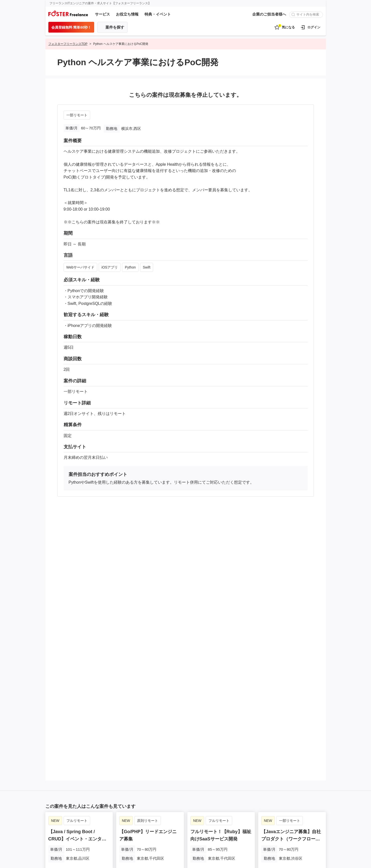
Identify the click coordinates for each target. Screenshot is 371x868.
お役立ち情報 (127, 14)
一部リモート (77, 115)
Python (130, 267)
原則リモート (148, 820)
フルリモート (77, 820)
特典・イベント (158, 14)
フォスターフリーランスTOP (68, 44)
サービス (102, 14)
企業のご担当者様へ (269, 14)
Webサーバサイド (81, 267)
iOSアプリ (110, 267)
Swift (147, 267)
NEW (55, 820)
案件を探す (115, 27)
